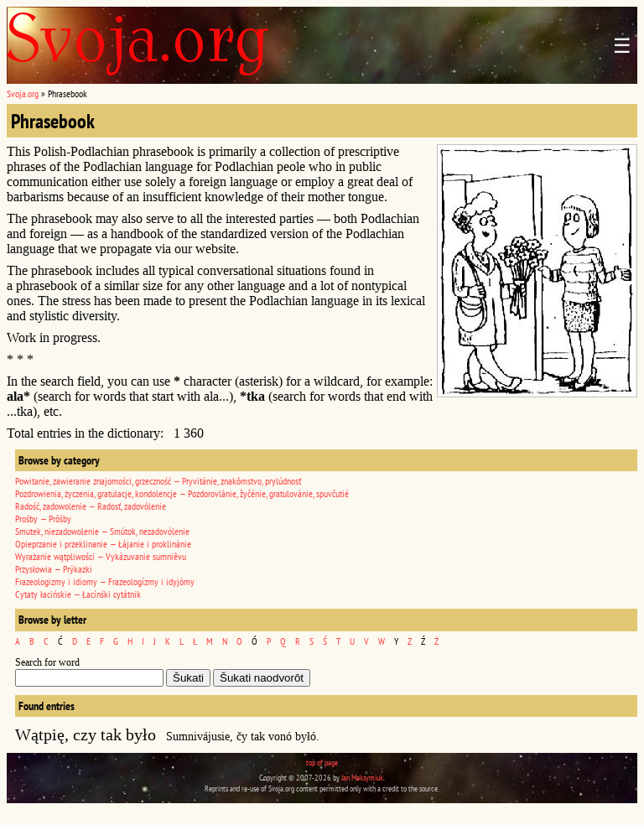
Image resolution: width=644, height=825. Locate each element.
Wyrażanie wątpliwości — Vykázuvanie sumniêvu (101, 556)
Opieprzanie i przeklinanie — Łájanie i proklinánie (103, 544)
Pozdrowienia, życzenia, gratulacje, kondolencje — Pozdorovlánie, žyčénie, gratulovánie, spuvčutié (182, 493)
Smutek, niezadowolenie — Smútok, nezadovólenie (102, 531)
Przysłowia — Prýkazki (54, 569)
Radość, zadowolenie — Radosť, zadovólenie (91, 506)
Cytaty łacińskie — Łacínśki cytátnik (78, 594)
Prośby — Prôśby (43, 519)
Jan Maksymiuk (362, 778)
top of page (322, 763)
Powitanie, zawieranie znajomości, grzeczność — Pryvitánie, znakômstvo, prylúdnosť (158, 481)
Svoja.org (23, 93)
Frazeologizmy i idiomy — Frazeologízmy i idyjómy (105, 581)
